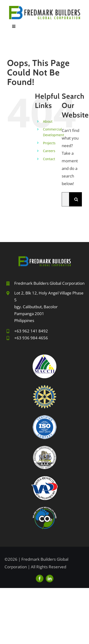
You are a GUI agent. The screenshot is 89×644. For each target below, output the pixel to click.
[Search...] (65, 199)
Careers (49, 151)
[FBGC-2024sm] (45, 8)
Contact (49, 159)
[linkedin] (50, 579)
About (48, 121)
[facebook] (40, 579)
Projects (49, 143)
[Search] (76, 199)
